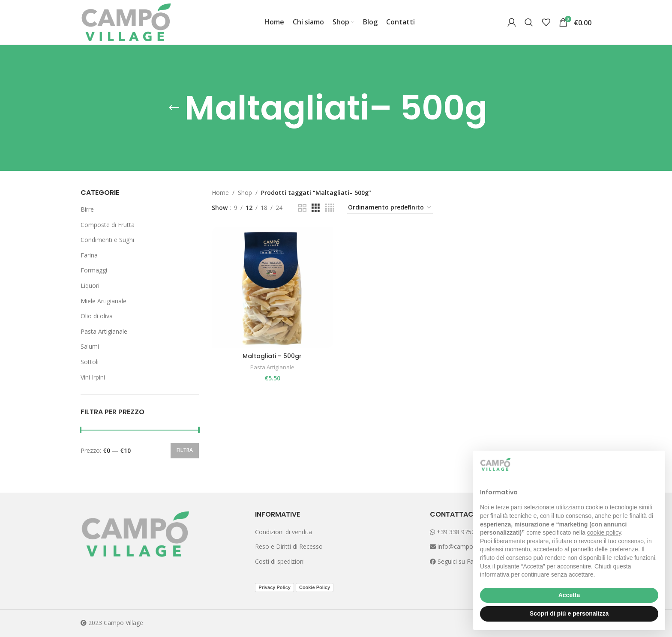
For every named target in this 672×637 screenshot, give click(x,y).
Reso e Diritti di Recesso (289, 546)
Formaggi (94, 270)
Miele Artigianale (103, 301)
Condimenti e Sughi (107, 240)
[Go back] (174, 108)
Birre (87, 209)
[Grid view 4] (330, 208)
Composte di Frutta (108, 225)
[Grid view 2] (302, 208)
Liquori (90, 286)
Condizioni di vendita (283, 532)
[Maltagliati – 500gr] (272, 287)
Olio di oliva (97, 316)
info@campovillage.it (465, 546)
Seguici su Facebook (465, 561)
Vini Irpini (93, 377)
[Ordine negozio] (390, 208)
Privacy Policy (274, 587)
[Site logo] (126, 22)
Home (220, 193)
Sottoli (90, 362)
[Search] (529, 22)
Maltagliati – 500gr (272, 356)
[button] (654, 464)
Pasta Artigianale (104, 331)
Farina (89, 255)
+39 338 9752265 (457, 532)
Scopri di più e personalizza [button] (569, 613)
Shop (245, 193)
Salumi (90, 346)
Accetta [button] (569, 595)
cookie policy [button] (604, 532)
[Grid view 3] (316, 208)
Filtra (185, 450)
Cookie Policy (315, 587)
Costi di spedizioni (280, 561)
